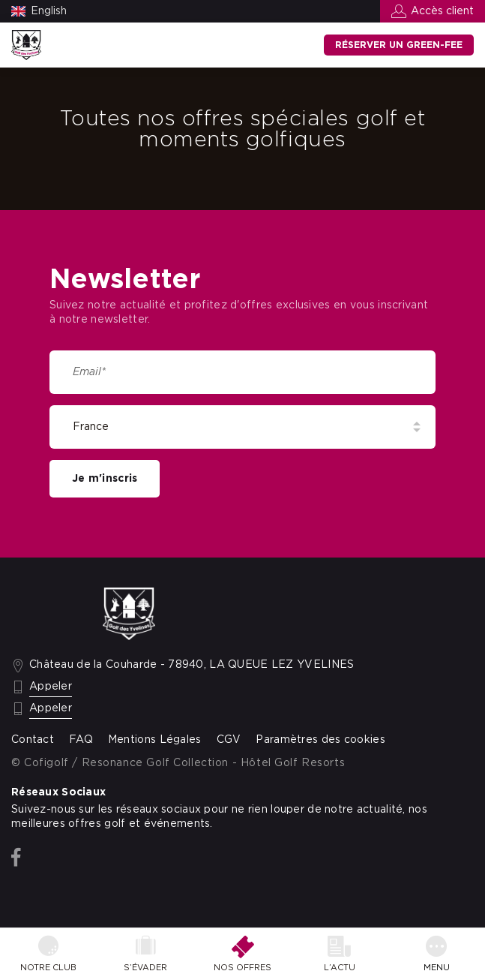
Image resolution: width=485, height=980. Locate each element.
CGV (229, 740)
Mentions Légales (155, 740)
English (49, 11)
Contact (33, 740)
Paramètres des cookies (320, 740)
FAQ (81, 740)
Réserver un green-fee (399, 45)
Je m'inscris (105, 479)
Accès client (442, 11)
